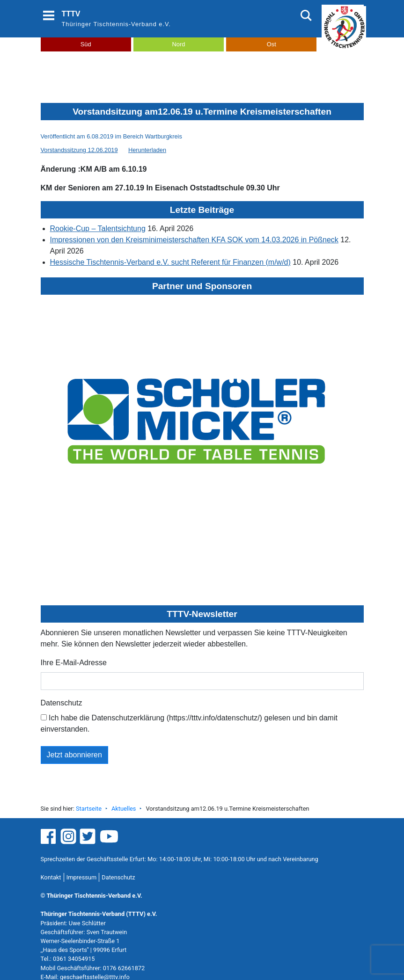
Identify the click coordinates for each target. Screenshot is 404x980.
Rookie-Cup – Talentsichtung (98, 229)
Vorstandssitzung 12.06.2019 (79, 150)
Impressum (81, 877)
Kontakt (51, 877)
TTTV (71, 14)
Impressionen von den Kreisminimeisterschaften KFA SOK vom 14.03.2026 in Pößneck (194, 240)
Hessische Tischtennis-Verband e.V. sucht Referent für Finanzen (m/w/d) (170, 262)
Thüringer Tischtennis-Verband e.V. (116, 24)
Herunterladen (147, 150)
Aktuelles (124, 809)
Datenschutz (62, 703)
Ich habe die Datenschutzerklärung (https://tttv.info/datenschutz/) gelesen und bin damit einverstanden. (189, 723)
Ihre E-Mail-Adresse (74, 663)
